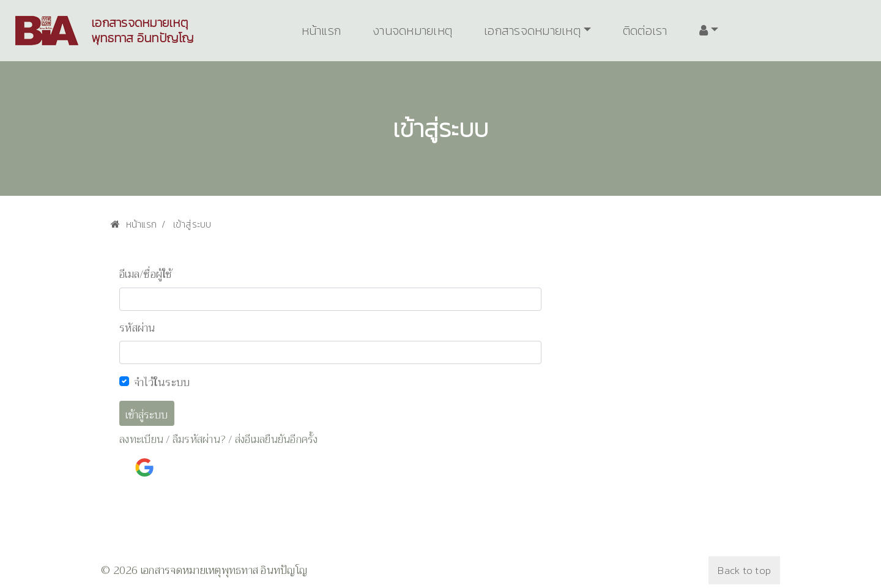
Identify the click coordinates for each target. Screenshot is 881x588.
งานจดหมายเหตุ (412, 31)
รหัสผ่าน (137, 329)
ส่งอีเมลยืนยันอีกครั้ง (277, 440)
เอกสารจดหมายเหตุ (532, 31)
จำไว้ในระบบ (162, 382)
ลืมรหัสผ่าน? (199, 440)
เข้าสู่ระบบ (147, 415)
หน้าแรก (322, 31)
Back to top (744, 570)
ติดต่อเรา (645, 31)
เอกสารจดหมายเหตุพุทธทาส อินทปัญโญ (143, 31)
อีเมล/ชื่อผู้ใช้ (146, 275)
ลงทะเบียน (141, 440)
